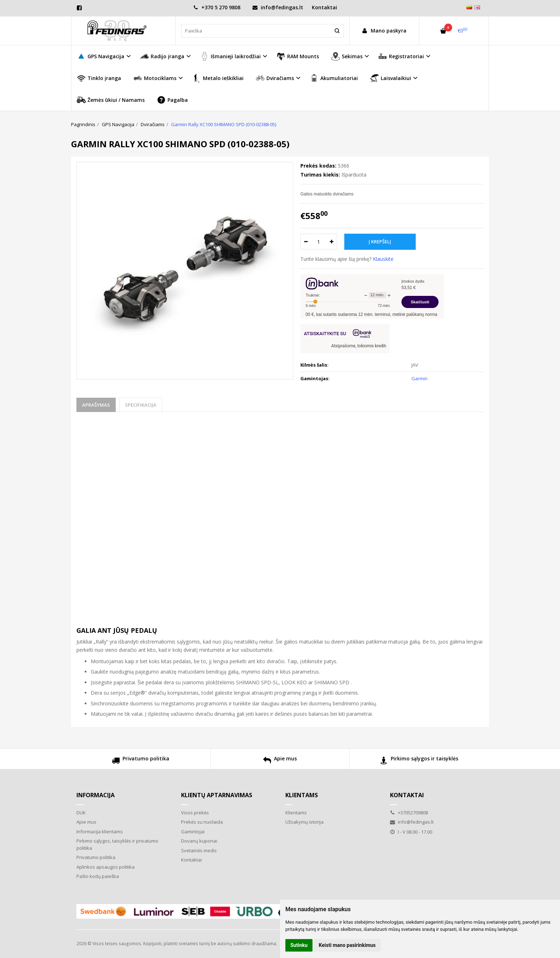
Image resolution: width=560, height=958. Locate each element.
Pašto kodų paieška (98, 876)
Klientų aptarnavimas (217, 795)
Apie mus (280, 761)
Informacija (96, 795)
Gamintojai (193, 832)
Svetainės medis (199, 850)
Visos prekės (195, 813)
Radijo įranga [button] (162, 56)
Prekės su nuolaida (202, 822)
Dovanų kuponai (199, 841)
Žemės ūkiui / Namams (111, 100)
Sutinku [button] (299, 945)
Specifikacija (141, 405)
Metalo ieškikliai (218, 78)
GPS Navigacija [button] (101, 56)
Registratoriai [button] (401, 56)
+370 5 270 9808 (217, 7)
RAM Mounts (298, 56)
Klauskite (383, 259)
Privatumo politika (141, 761)
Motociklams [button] (155, 78)
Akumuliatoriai (334, 78)
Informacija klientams (100, 832)
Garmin (419, 378)
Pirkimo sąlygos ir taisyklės (419, 761)
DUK (81, 813)
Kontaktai (324, 7)
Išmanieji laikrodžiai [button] (230, 56)
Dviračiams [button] (275, 78)
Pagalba (172, 100)
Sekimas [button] (347, 56)
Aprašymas (96, 405)
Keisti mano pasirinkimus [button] (347, 945)
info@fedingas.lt (278, 7)
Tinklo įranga (99, 78)
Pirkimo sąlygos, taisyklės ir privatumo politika (117, 844)
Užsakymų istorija (304, 822)
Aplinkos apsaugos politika (106, 867)
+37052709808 (409, 813)
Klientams (302, 795)
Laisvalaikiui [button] (391, 78)
